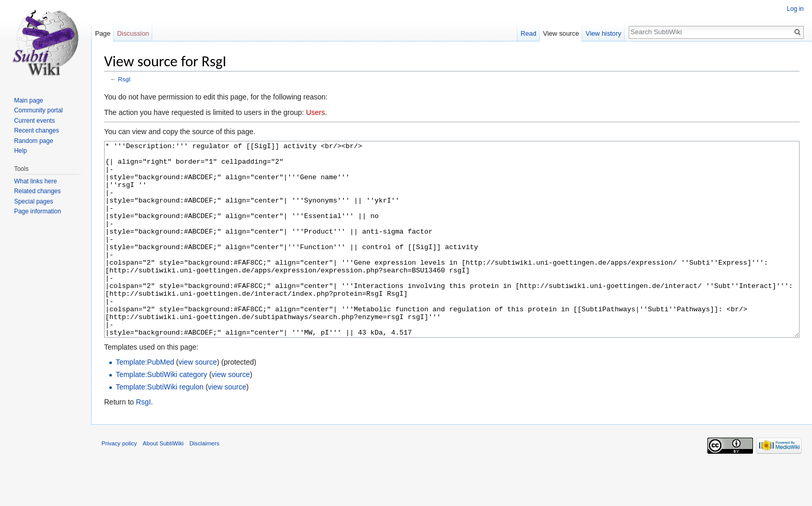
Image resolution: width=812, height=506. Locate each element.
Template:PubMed (145, 401)
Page (103, 33)
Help (20, 151)
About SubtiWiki (163, 482)
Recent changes (37, 131)
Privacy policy (119, 482)
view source (198, 401)
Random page (33, 141)
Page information (38, 211)
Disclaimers (205, 482)
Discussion (133, 33)
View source (561, 33)
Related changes (37, 191)
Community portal (38, 110)
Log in (795, 9)
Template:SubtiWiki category (161, 413)
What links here (35, 181)
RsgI (124, 79)
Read (528, 33)
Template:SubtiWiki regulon (160, 426)
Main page (28, 100)
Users (316, 112)
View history (604, 33)
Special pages (33, 201)
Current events (34, 121)
